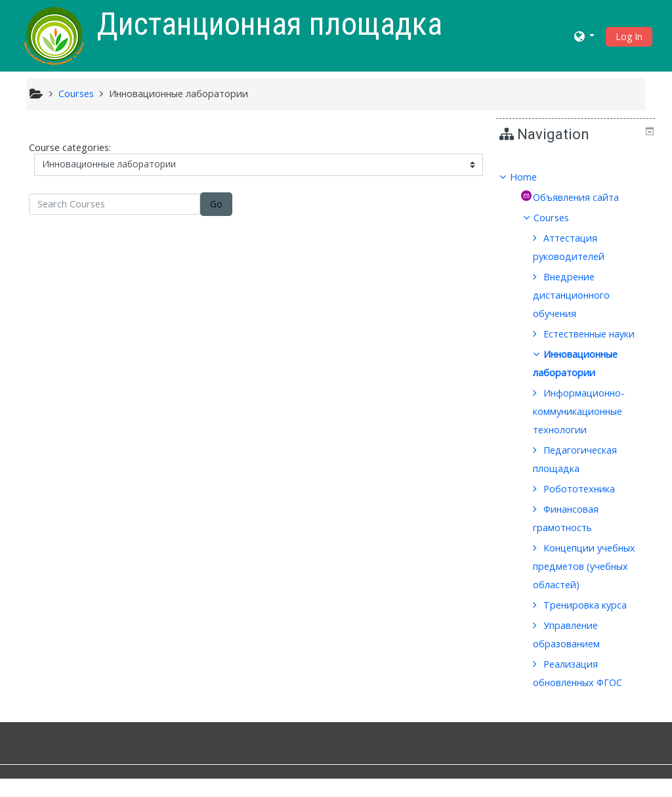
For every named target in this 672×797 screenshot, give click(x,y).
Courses (561, 218)
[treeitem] (575, 177)
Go (216, 204)
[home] (54, 34)
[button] (585, 36)
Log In (629, 36)
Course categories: (70, 147)
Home (533, 177)
